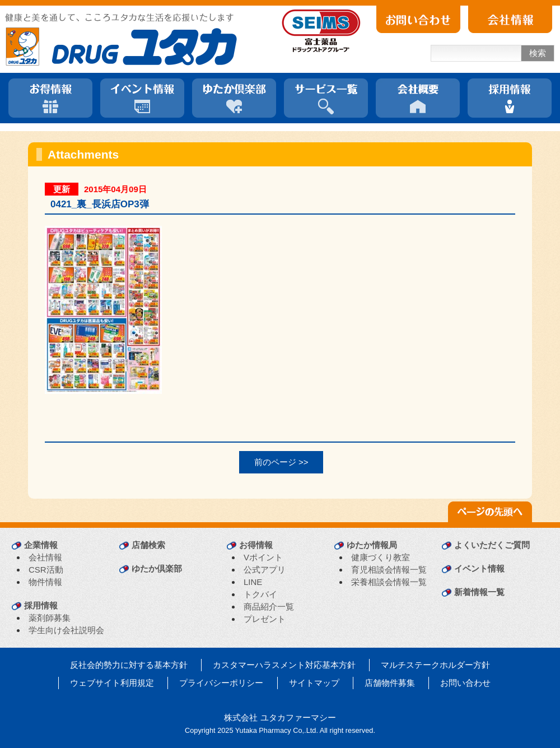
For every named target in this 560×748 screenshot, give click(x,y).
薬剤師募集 (50, 618)
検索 (538, 53)
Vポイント (263, 557)
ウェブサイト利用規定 (112, 683)
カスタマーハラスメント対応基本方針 (284, 665)
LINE (253, 582)
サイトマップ (314, 683)
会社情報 (45, 557)
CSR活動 (46, 570)
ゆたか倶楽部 (157, 568)
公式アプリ (265, 570)
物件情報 (45, 582)
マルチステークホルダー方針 (435, 665)
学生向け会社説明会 (66, 630)
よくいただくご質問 (492, 545)
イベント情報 (479, 568)
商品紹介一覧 (269, 607)
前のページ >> (281, 462)
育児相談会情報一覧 (389, 570)
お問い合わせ (465, 683)
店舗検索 (148, 545)
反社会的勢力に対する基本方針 (129, 665)
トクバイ (260, 594)
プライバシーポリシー (221, 683)
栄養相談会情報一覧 (389, 582)
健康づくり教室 (381, 557)
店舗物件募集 (390, 683)
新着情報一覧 (479, 592)
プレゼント (265, 619)
